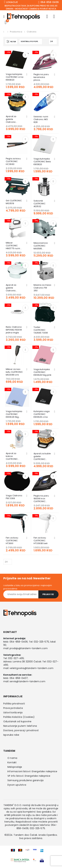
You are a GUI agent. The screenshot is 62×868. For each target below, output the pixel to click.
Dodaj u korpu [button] (25, 55)
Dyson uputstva (17, 785)
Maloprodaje (15, 767)
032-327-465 (16, 658)
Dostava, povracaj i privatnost (21, 730)
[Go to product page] (17, 60)
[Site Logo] (23, 17)
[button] (11, 42)
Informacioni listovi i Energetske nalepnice (32, 771)
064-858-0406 (19, 642)
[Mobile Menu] (5, 17)
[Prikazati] (53, 42)
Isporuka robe (11, 735)
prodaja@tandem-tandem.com (29, 648)
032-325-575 (41, 642)
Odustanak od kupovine (17, 721)
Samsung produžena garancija (25, 780)
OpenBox (52, 835)
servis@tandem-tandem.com (27, 681)
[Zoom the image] (20, 860)
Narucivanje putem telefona (20, 726)
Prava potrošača (13, 708)
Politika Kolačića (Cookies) (19, 717)
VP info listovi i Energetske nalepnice (29, 776)
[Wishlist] (54, 17)
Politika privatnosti (14, 704)
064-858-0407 (19, 678)
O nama (12, 758)
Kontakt (12, 762)
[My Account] (47, 17)
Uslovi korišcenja (13, 712)
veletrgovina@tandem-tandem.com (31, 668)
